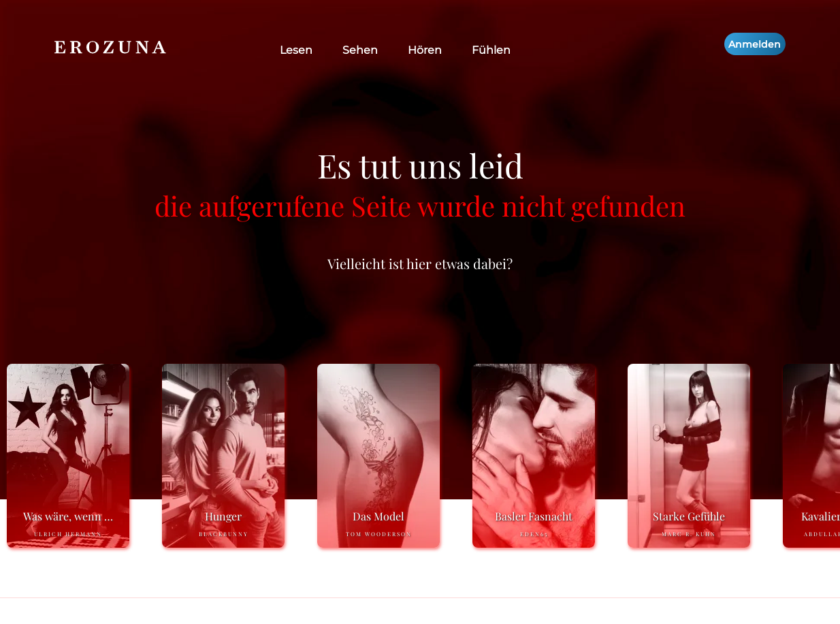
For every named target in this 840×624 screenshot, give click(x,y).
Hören (425, 50)
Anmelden (755, 44)
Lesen (296, 50)
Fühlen (491, 50)
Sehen (360, 50)
